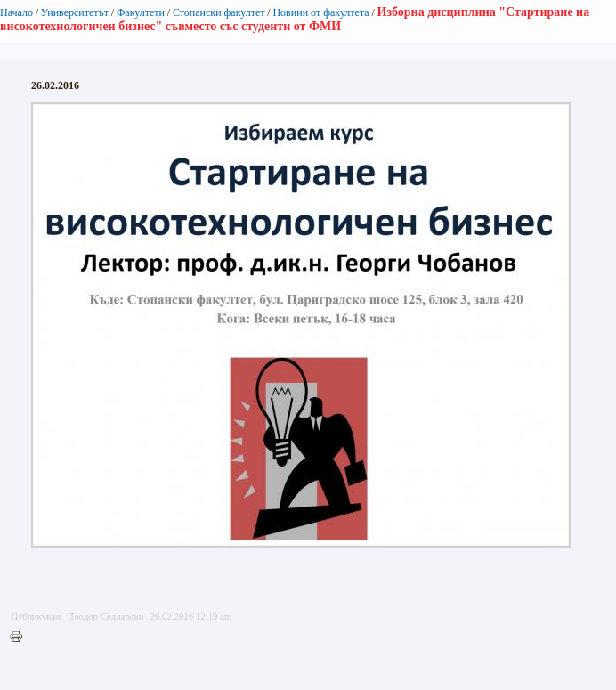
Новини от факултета (320, 12)
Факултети (141, 12)
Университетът (75, 12)
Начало (16, 12)
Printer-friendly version (20, 637)
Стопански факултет (219, 12)
